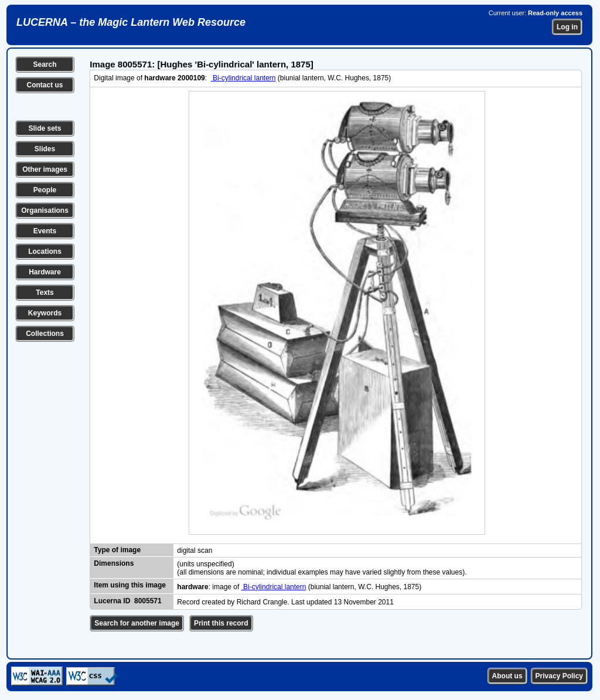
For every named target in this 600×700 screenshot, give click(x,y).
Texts (45, 293)
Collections (45, 334)
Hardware (45, 272)
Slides (45, 149)
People (45, 190)
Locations (45, 252)
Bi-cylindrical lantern (243, 78)
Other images (45, 169)
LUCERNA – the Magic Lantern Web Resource (131, 22)
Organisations (45, 210)
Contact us (45, 85)
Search (45, 64)
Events (45, 231)
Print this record (221, 623)
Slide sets (45, 128)
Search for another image (137, 623)
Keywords (45, 313)
